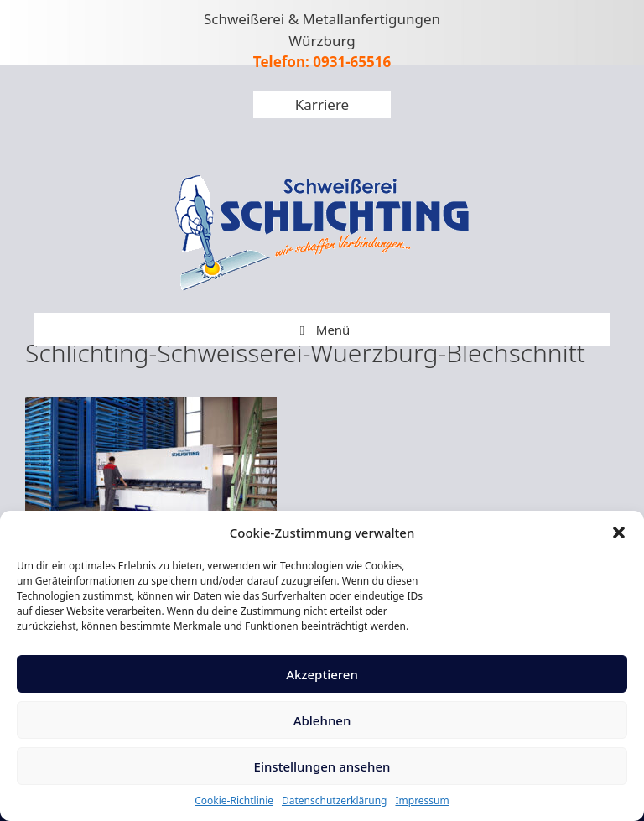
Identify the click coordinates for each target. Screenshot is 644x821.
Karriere (322, 104)
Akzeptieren (322, 674)
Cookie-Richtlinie (234, 800)
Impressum (422, 800)
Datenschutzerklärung (334, 800)
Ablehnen (322, 720)
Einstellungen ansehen (322, 766)
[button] (619, 533)
